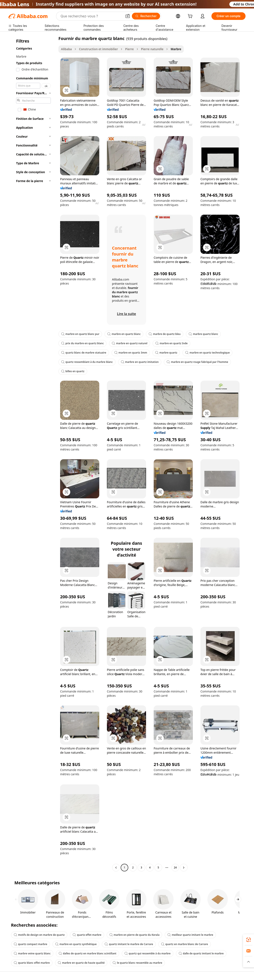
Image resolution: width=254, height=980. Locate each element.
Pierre (129, 49)
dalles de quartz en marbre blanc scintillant (88, 953)
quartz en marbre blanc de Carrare (185, 944)
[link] (248, 940)
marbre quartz (166, 353)
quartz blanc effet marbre (32, 963)
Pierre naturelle (152, 49)
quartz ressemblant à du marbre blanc (87, 362)
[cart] (191, 17)
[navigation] (32, 453)
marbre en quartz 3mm (131, 353)
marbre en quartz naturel (130, 343)
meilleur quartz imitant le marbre (190, 935)
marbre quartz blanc (203, 334)
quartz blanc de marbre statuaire (84, 353)
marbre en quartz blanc (124, 334)
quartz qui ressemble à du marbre (148, 953)
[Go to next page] (184, 868)
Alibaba (66, 49)
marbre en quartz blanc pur (80, 334)
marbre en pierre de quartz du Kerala (135, 935)
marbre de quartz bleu (165, 334)
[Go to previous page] (116, 868)
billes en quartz (73, 371)
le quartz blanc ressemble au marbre (137, 963)
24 (175, 867)
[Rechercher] (146, 16)
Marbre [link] (176, 49)
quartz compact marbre (30, 944)
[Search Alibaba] (91, 16)
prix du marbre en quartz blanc (82, 343)
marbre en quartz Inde (171, 343)
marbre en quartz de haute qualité (81, 963)
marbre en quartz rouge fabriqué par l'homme (197, 362)
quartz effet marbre (87, 935)
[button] (128, 16)
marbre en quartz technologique (207, 353)
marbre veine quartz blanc (32, 953)
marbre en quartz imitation (140, 362)
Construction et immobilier (98, 49)
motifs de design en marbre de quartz (39, 935)
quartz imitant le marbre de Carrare (129, 944)
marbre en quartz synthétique (76, 944)
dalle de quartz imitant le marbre (201, 953)
